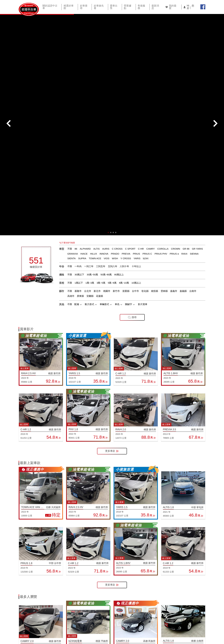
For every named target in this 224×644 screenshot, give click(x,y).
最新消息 (152, 7)
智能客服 (199, 629)
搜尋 (132, 158)
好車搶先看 (98, 7)
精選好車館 (69, 7)
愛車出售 (112, 7)
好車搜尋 (83, 7)
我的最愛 (172, 7)
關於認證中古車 (51, 7)
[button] (108, 73)
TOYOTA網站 (180, 629)
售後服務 (139, 7)
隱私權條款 (160, 629)
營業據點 (126, 7)
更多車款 (112, 291)
